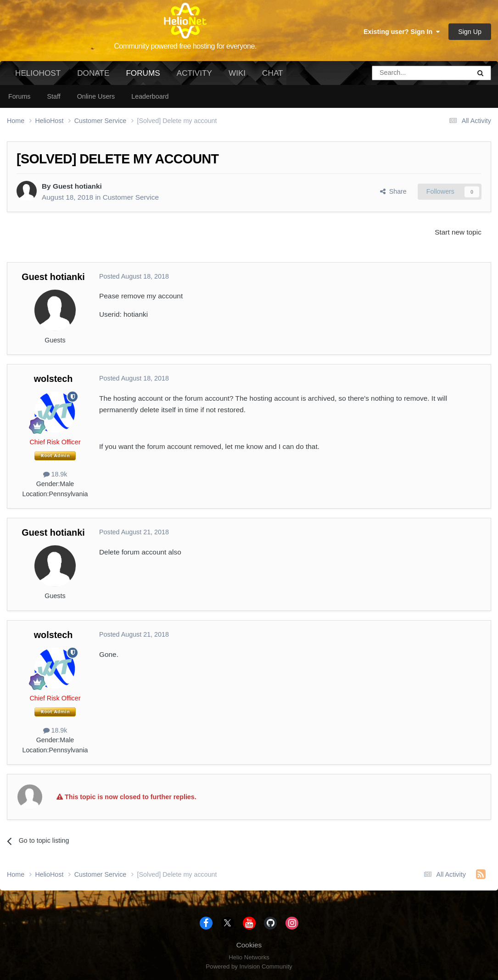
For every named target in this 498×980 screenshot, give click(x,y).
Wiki (237, 73)
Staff (53, 96)
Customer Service (131, 197)
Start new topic (458, 232)
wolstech (53, 379)
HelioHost (38, 73)
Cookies (249, 945)
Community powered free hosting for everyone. (185, 46)
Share (393, 191)
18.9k (55, 474)
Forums (143, 77)
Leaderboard (150, 96)
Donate (93, 73)
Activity (194, 73)
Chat (272, 73)
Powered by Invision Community (249, 966)
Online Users (96, 96)
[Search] (398, 73)
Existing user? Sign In (402, 32)
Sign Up (470, 32)
